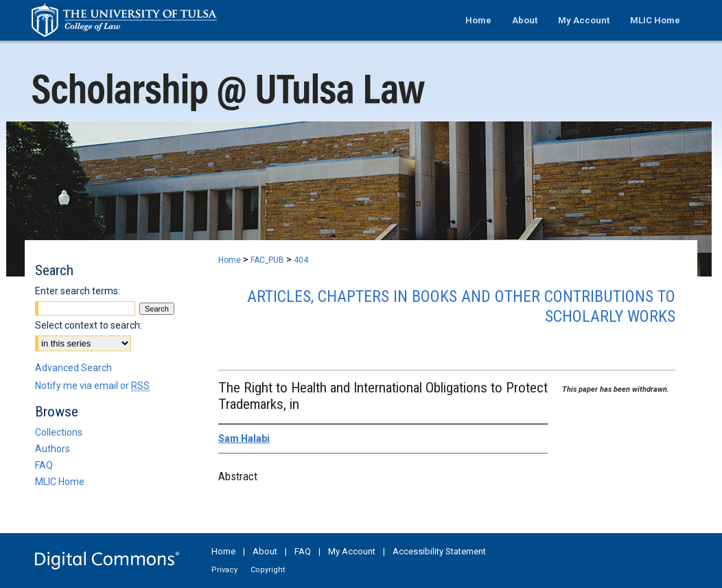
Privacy (224, 570)
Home (230, 260)
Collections (59, 432)
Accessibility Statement (439, 551)
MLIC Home (60, 482)
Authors (53, 449)
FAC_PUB (267, 260)
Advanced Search (73, 368)
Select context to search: (89, 325)
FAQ (44, 465)
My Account (352, 551)
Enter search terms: (78, 291)
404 (301, 260)
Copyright (268, 570)
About (265, 551)
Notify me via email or (92, 386)
